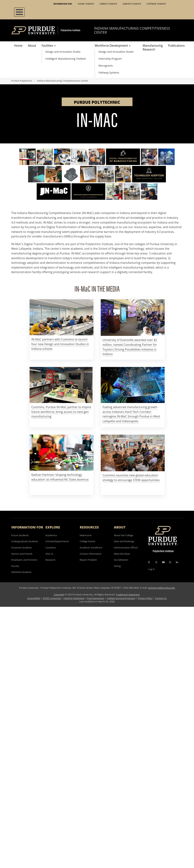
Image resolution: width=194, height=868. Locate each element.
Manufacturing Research (153, 47)
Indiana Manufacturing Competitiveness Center (132, 30)
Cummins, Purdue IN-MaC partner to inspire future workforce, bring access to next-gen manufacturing (61, 412)
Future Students (86, 4)
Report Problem (88, 560)
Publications (176, 46)
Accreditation (121, 560)
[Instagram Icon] (170, 562)
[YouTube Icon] (163, 562)
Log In (151, 569)
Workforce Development (113, 46)
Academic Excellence (91, 548)
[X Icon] (157, 562)
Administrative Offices (126, 548)
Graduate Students (22, 548)
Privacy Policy (145, 598)
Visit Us (49, 554)
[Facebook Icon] (149, 562)
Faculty (15, 566)
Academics (51, 535)
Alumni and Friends (22, 554)
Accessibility (34, 598)
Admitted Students (132, 4)
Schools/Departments (57, 541)
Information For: (63, 4)
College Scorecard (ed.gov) (121, 598)
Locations (51, 548)
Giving (117, 566)
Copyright (59, 595)
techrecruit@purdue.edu (162, 588)
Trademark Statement (128, 595)
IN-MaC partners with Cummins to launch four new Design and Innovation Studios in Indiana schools (60, 344)
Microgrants (106, 66)
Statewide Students (156, 4)
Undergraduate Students (25, 541)
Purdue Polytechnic (22, 81)
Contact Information (91, 554)
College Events (88, 541)
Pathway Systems (109, 73)
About (32, 46)
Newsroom (86, 535)
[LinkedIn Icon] (177, 562)
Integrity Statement (74, 598)
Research (50, 560)
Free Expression (96, 598)
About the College (124, 535)
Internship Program (110, 59)
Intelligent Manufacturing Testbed (66, 59)
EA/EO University (52, 598)
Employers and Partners (24, 560)
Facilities (49, 46)
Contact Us (161, 598)
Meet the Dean (122, 554)
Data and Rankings (124, 541)
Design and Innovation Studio (63, 52)
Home (18, 46)
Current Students (108, 4)
